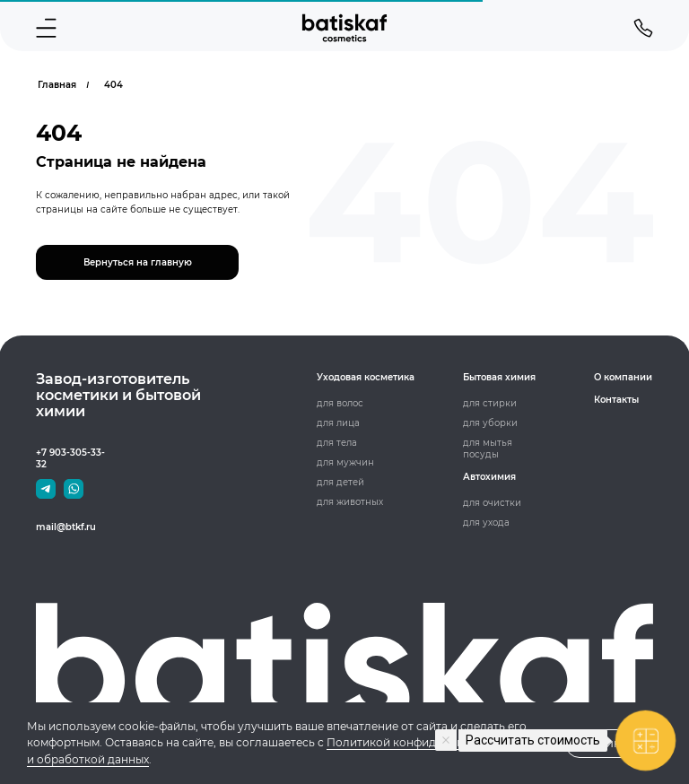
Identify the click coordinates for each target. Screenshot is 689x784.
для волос (340, 403)
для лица (338, 423)
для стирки (490, 403)
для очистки (492, 503)
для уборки (490, 423)
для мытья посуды (488, 449)
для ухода (486, 523)
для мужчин (345, 462)
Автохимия (489, 477)
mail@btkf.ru (66, 527)
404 (113, 85)
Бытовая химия (499, 377)
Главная (57, 85)
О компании (623, 377)
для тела (337, 443)
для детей (340, 482)
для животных (350, 502)
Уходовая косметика (366, 377)
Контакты (616, 400)
